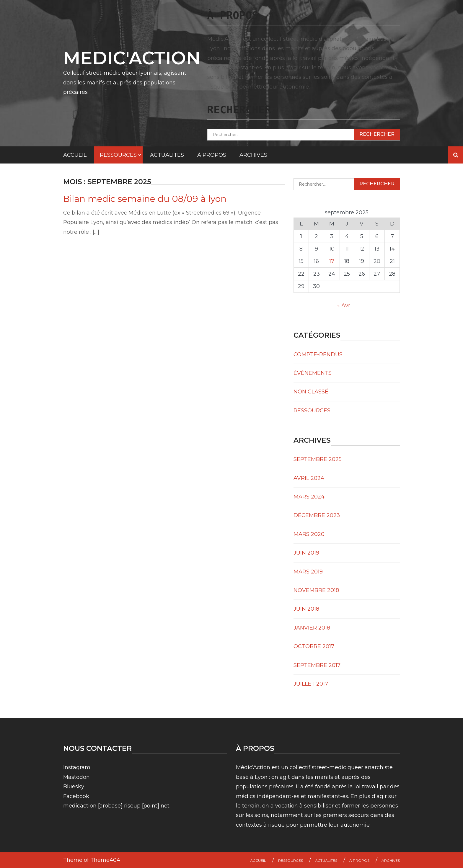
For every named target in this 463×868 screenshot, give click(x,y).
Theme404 (105, 860)
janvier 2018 (312, 628)
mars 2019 (308, 572)
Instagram (77, 767)
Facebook (76, 796)
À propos (212, 155)
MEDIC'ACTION (132, 58)
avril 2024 (309, 478)
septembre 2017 (317, 665)
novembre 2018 (316, 590)
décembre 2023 (317, 515)
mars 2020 (309, 534)
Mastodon (76, 777)
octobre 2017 (314, 646)
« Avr (344, 305)
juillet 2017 (311, 684)
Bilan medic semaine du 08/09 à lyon (145, 199)
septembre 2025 (318, 459)
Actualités (167, 155)
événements (313, 373)
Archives (253, 155)
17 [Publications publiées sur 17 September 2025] (332, 261)
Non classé (311, 392)
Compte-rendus (318, 354)
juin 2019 (306, 553)
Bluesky (74, 787)
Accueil (75, 155)
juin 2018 (306, 609)
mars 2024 (309, 497)
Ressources (118, 155)
